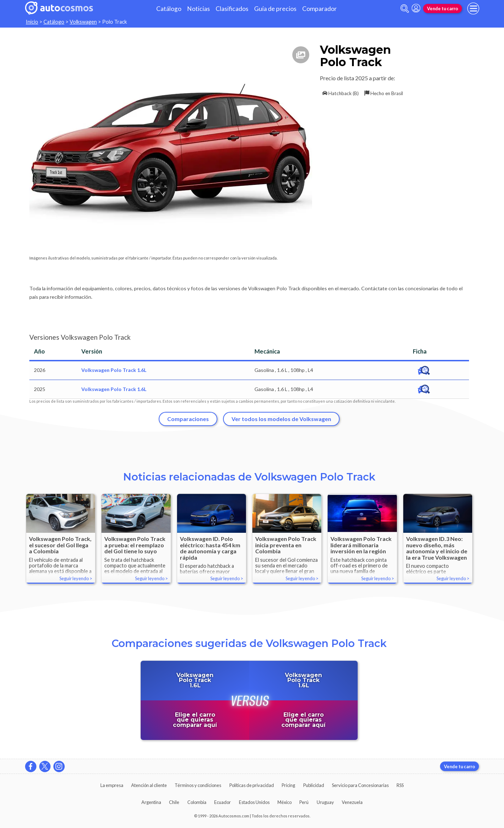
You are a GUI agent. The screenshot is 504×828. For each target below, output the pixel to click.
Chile (174, 802)
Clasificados (232, 9)
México (285, 802)
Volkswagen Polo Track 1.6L (114, 370)
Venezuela (352, 802)
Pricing (288, 785)
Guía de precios (275, 9)
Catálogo (169, 9)
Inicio (32, 22)
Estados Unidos (254, 802)
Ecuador (222, 802)
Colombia (197, 802)
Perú (304, 802)
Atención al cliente (149, 785)
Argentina (151, 802)
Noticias (198, 9)
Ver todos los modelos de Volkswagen (281, 419)
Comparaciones (188, 419)
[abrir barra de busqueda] (405, 9)
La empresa (112, 785)
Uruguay (325, 802)
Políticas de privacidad (252, 785)
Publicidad (314, 785)
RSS (400, 785)
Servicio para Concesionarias (360, 785)
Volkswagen (83, 22)
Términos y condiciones (198, 785)
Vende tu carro (443, 8)
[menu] (473, 8)
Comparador (320, 9)
